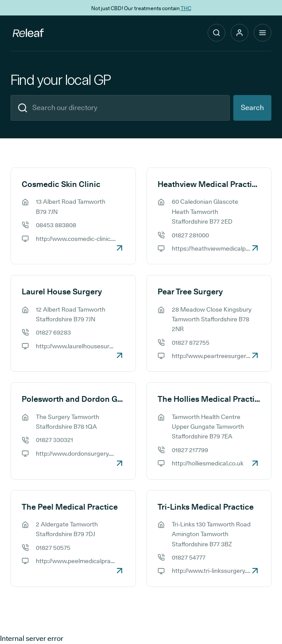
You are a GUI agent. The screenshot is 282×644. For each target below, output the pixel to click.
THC (186, 8)
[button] (240, 33)
